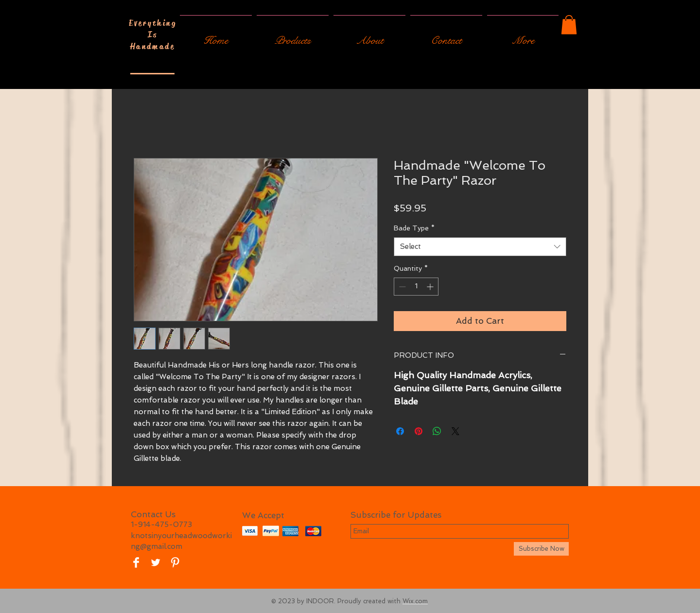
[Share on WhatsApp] (437, 431)
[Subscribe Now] (541, 549)
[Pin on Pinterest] (419, 431)
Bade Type (414, 228)
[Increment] (431, 287)
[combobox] (480, 247)
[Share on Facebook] (400, 431)
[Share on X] (455, 431)
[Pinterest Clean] (175, 562)
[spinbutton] (416, 287)
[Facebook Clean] (136, 562)
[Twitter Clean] (156, 562)
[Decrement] (401, 287)
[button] (569, 25)
